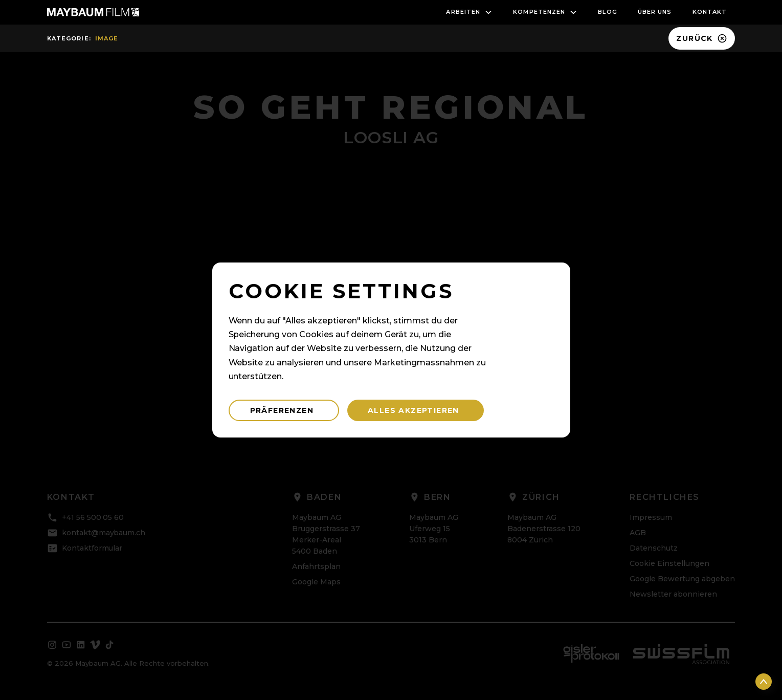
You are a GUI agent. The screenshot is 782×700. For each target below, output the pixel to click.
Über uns (655, 12)
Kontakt (710, 12)
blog (607, 12)
